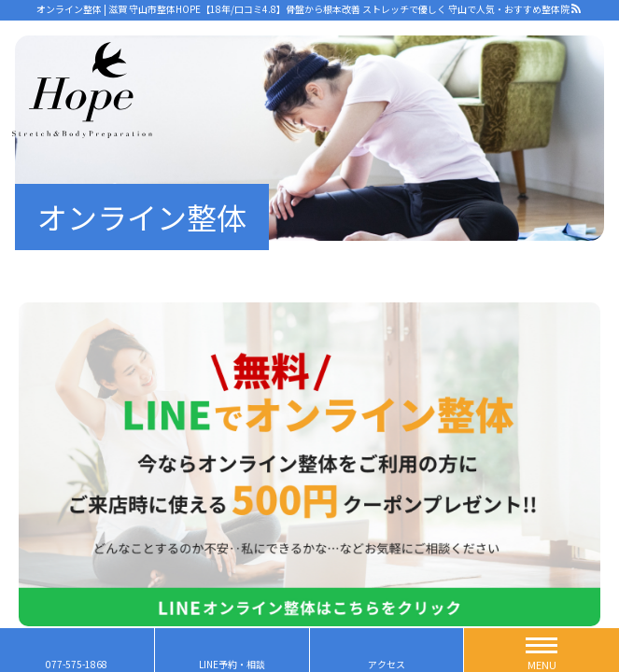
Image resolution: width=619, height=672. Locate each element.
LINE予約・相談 (232, 664)
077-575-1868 (77, 664)
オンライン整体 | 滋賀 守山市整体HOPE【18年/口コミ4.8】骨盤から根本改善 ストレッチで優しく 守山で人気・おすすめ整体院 (303, 9)
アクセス (387, 664)
